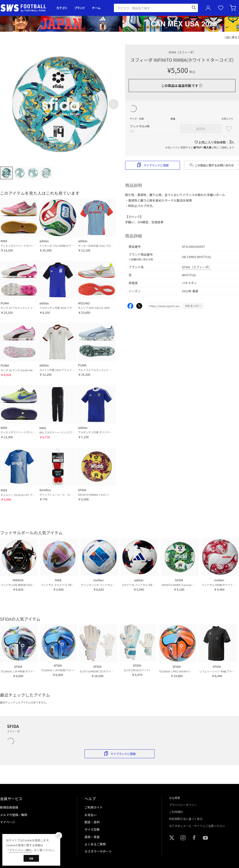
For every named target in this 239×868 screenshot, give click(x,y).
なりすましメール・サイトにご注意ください (197, 826)
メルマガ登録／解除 (14, 815)
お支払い (91, 815)
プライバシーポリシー (183, 805)
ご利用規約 (176, 812)
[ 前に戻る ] (232, 37)
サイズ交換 (92, 829)
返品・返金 (92, 837)
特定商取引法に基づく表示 (186, 819)
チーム (96, 8)
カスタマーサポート (98, 851)
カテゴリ (62, 8)
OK (31, 858)
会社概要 (175, 798)
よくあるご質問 (95, 844)
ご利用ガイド (94, 807)
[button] (113, 104)
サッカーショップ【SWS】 (25, 8)
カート (233, 8)
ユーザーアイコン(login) (208, 8)
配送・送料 (92, 822)
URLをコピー (193, 306)
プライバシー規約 (20, 850)
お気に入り (221, 8)
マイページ (8, 822)
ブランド (80, 8)
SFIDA (182, 52)
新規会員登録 (9, 807)
